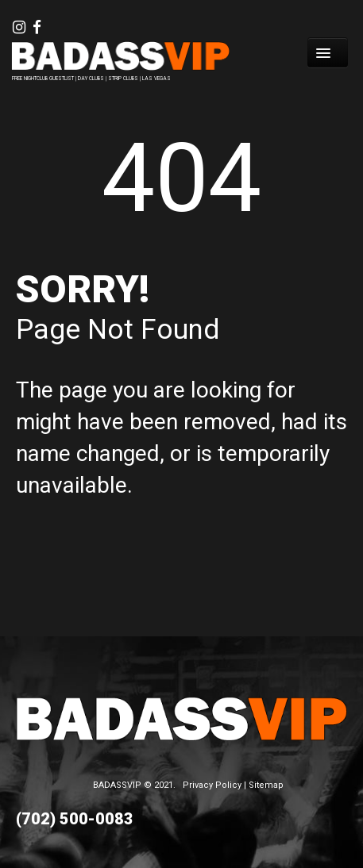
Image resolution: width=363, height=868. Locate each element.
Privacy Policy (212, 785)
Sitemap (266, 785)
